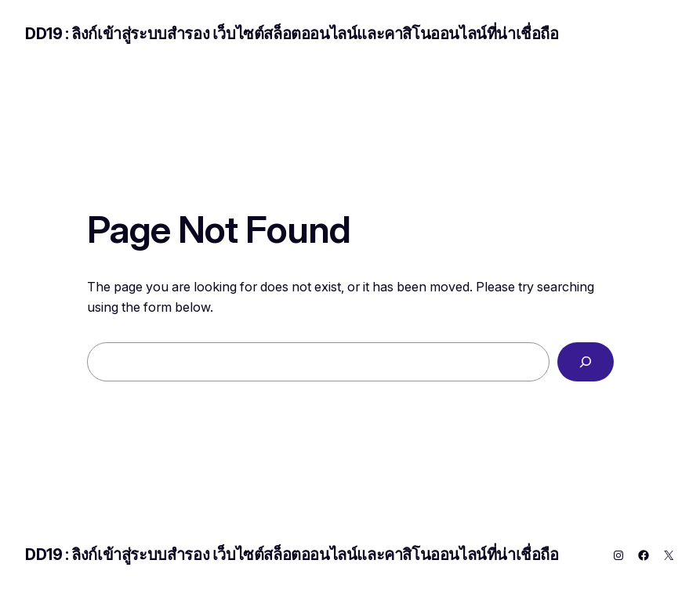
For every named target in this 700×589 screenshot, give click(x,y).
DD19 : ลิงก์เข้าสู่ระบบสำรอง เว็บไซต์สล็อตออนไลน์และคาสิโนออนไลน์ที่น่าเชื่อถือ (292, 34)
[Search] (586, 362)
